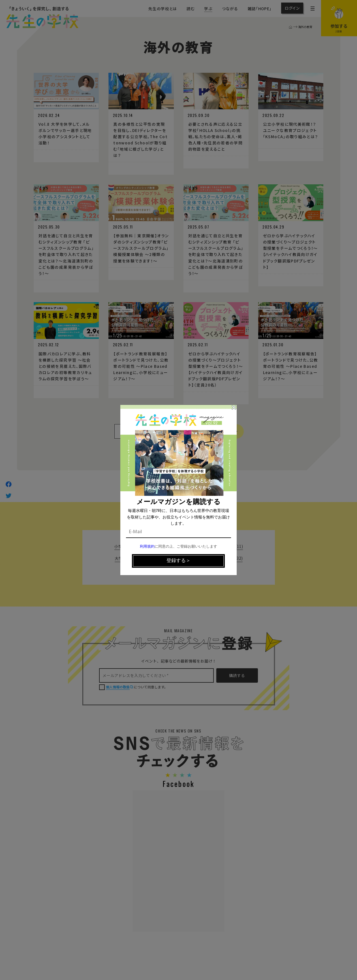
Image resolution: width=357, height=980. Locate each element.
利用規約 (147, 547)
